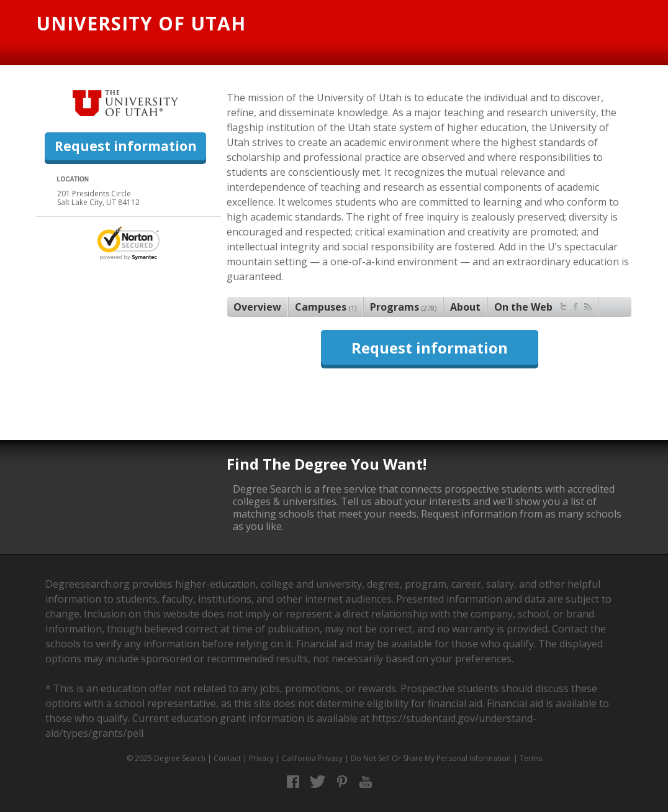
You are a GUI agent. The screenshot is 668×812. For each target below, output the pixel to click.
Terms (531, 758)
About (465, 307)
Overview (257, 307)
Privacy (261, 758)
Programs (403, 307)
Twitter (318, 782)
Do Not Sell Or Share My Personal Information (431, 758)
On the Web (543, 305)
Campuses (326, 307)
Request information (126, 146)
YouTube (366, 782)
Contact (227, 758)
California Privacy (312, 758)
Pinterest (342, 782)
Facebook (293, 782)
